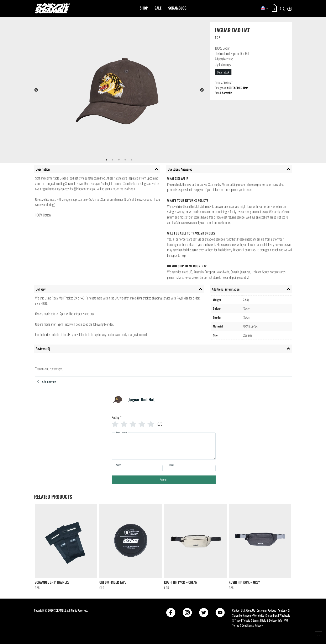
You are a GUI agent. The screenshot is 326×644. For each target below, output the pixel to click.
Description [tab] (43, 169)
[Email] (190, 468)
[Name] (137, 468)
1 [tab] (106, 160)
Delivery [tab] (41, 289)
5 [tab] (131, 160)
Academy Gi (284, 610)
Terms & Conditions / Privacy (247, 625)
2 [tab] (113, 160)
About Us (250, 610)
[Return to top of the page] (319, 635)
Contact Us (238, 610)
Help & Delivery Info (272, 620)
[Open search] (283, 8)
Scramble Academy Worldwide (248, 615)
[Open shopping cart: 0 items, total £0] (275, 9)
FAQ (286, 620)
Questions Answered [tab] (180, 169)
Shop (144, 8)
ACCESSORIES (235, 88)
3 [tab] (119, 160)
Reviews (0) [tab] (43, 349)
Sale (158, 8)
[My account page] (290, 8)
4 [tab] (125, 160)
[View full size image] (130, 90)
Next (202, 90)
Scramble (227, 93)
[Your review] (164, 446)
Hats (246, 88)
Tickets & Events (251, 620)
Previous (36, 90)
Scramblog (177, 8)
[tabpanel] (130, 90)
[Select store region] (265, 8)
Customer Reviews (266, 610)
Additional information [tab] (226, 289)
